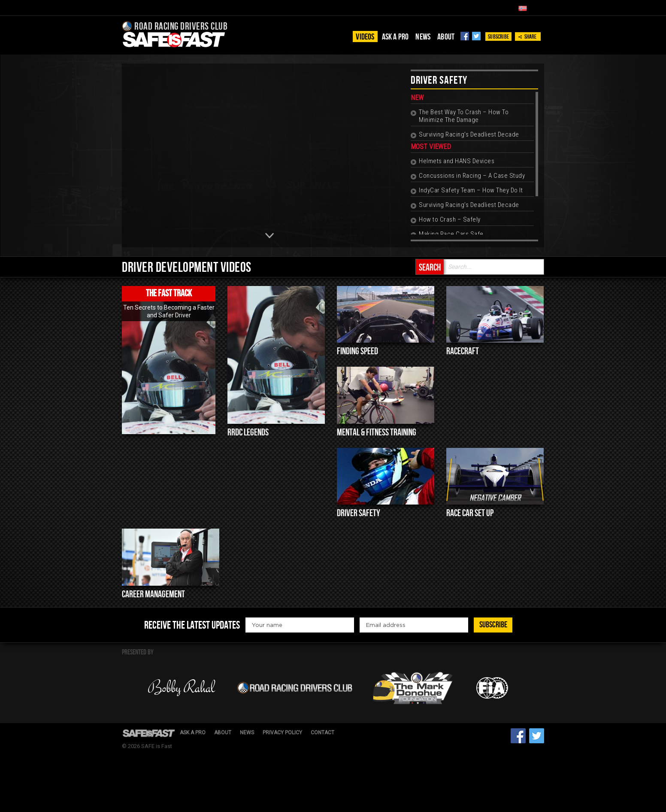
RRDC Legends (248, 433)
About (446, 37)
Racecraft (463, 351)
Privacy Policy (282, 733)
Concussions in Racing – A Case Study (472, 176)
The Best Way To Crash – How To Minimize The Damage (464, 116)
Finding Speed (357, 351)
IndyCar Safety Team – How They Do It (471, 190)
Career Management (153, 595)
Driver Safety (359, 513)
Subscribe (498, 37)
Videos (365, 37)
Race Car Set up (470, 513)
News (423, 37)
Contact (322, 733)
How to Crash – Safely (450, 219)
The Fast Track (169, 293)
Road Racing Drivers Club (175, 26)
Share (527, 37)
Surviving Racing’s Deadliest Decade (469, 134)
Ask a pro (395, 37)
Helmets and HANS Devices (457, 161)
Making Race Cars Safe (451, 234)
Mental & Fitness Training (377, 433)
